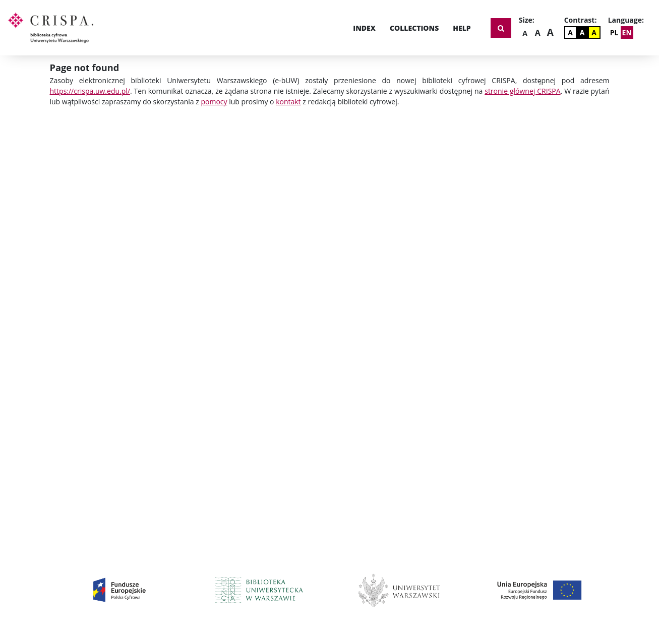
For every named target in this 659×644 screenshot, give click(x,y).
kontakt (288, 102)
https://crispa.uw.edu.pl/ (90, 91)
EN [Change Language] (627, 33)
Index (364, 28)
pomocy (214, 102)
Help (462, 28)
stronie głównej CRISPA (522, 91)
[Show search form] (501, 28)
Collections (414, 28)
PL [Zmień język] (614, 33)
